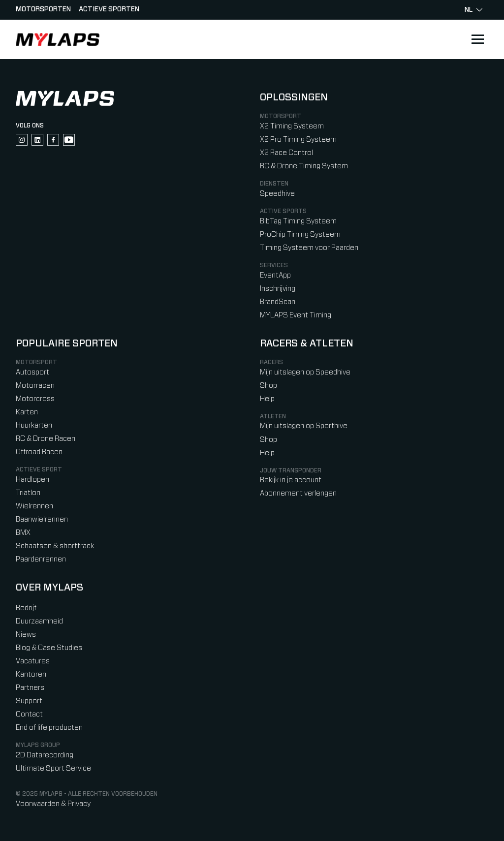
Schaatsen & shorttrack (55, 546)
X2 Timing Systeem (292, 126)
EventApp (275, 275)
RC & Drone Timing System (304, 166)
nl (473, 10)
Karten (27, 412)
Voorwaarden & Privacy (53, 804)
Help (267, 399)
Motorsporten (43, 9)
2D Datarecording (45, 755)
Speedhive (277, 194)
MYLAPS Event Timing (296, 315)
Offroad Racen (39, 452)
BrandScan (278, 302)
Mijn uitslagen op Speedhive (305, 372)
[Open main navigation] (477, 39)
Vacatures (33, 661)
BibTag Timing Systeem (298, 221)
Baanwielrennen (42, 519)
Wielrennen (34, 506)
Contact (29, 714)
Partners (30, 688)
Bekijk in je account (291, 480)
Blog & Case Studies (49, 648)
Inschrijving (278, 289)
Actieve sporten (109, 9)
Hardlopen (32, 480)
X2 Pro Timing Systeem (298, 140)
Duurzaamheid (39, 621)
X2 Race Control (286, 153)
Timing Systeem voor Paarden (309, 248)
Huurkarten (34, 425)
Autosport (32, 372)
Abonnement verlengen (298, 493)
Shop (268, 386)
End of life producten (49, 728)
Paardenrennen (41, 559)
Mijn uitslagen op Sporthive (304, 426)
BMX (23, 533)
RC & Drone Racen (46, 439)
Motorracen (35, 386)
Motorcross (35, 399)
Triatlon (28, 493)
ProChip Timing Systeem (300, 234)
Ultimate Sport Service (53, 768)
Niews (26, 635)
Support (29, 701)
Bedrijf (26, 608)
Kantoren (31, 674)
